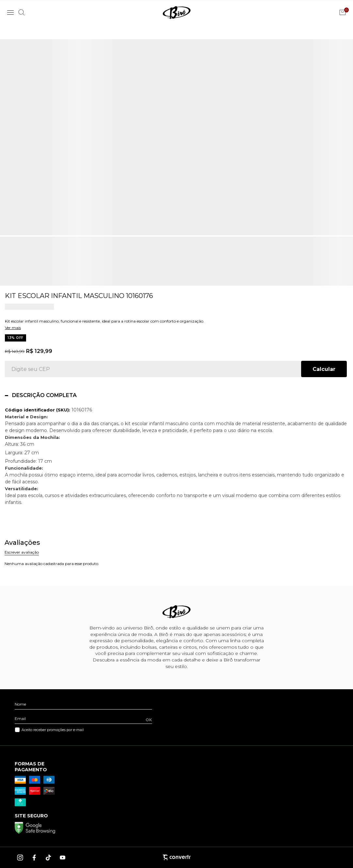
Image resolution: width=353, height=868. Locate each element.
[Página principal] (177, 12)
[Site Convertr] (176, 857)
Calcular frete (324, 369)
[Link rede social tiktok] (49, 858)
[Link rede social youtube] (63, 858)
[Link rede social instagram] (21, 858)
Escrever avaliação (22, 552)
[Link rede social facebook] (35, 858)
